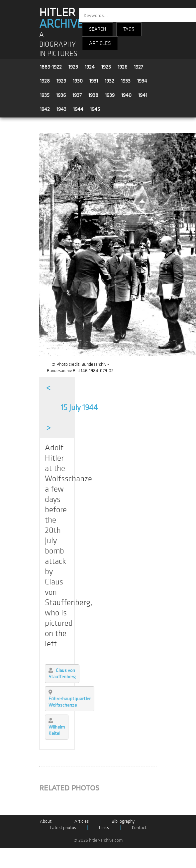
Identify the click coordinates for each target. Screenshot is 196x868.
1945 (95, 109)
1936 (61, 95)
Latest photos (63, 828)
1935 (45, 95)
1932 (109, 81)
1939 (110, 95)
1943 (61, 109)
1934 (142, 81)
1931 (94, 81)
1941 (143, 95)
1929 (61, 81)
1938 (93, 95)
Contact (139, 828)
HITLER (61, 18)
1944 (78, 109)
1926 (122, 67)
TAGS (129, 29)
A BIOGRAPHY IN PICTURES (58, 44)
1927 (139, 67)
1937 (77, 95)
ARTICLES (100, 43)
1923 (73, 67)
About (46, 821)
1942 (45, 109)
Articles (82, 821)
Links (104, 828)
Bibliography (123, 821)
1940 (126, 95)
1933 (126, 81)
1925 (106, 67)
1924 (90, 67)
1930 (78, 81)
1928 (45, 81)
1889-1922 (51, 67)
